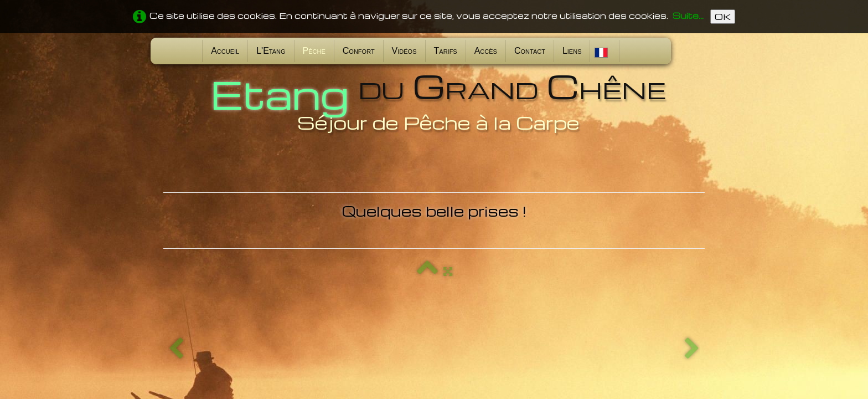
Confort (359, 51)
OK (723, 17)
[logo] (434, 101)
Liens (572, 51)
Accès (486, 51)
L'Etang (271, 51)
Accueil (225, 51)
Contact (530, 51)
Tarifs (446, 51)
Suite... (688, 16)
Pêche (314, 51)
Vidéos (404, 51)
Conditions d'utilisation (658, 334)
